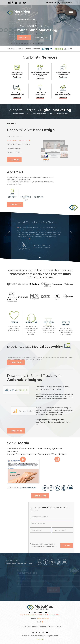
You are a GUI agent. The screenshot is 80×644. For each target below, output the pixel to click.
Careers (50, 627)
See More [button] (14, 160)
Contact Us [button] (42, 38)
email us (51, 3)
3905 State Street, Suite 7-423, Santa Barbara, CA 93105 (40, 615)
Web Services (33, 627)
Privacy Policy (40, 639)
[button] (39, 257)
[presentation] (45, 538)
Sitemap (58, 627)
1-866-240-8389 (66, 3)
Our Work (43, 627)
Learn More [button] (16, 362)
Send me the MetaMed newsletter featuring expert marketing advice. (44, 545)
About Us (23, 627)
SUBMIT (67, 546)
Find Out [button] (24, 38)
